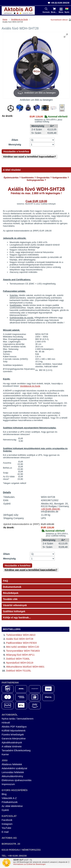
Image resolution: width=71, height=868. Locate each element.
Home (5, 19)
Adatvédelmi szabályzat (14, 768)
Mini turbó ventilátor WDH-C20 (23, 647)
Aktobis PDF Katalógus (14, 727)
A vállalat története (12, 746)
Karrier (5, 754)
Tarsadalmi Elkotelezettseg (16, 750)
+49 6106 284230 (50, 509)
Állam (15, 140)
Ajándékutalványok (12, 743)
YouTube (6, 828)
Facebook (7, 820)
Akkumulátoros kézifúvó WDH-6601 (25, 667)
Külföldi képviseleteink (14, 731)
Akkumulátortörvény (12, 776)
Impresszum (8, 784)
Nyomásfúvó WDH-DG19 (20, 663)
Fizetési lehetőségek (13, 735)
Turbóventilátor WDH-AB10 (21, 635)
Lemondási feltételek (13, 772)
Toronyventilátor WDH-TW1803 (23, 651)
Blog (4, 794)
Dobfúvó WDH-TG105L (19, 671)
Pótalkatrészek (10, 802)
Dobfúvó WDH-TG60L (18, 659)
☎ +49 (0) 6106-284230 (59, 3)
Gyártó (5, 810)
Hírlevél (6, 723)
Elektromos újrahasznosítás (17, 780)
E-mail (5, 832)
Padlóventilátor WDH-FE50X (22, 643)
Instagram (7, 824)
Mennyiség (15, 145)
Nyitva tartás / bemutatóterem (18, 719)
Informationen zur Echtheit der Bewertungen (29, 864)
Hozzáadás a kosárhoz (16, 151)
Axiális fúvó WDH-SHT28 (20, 639)
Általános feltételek (12, 764)
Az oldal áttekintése (12, 806)
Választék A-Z (9, 798)
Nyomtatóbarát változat (59, 20)
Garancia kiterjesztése (14, 739)
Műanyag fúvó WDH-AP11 (20, 655)
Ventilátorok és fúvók (20, 19)
